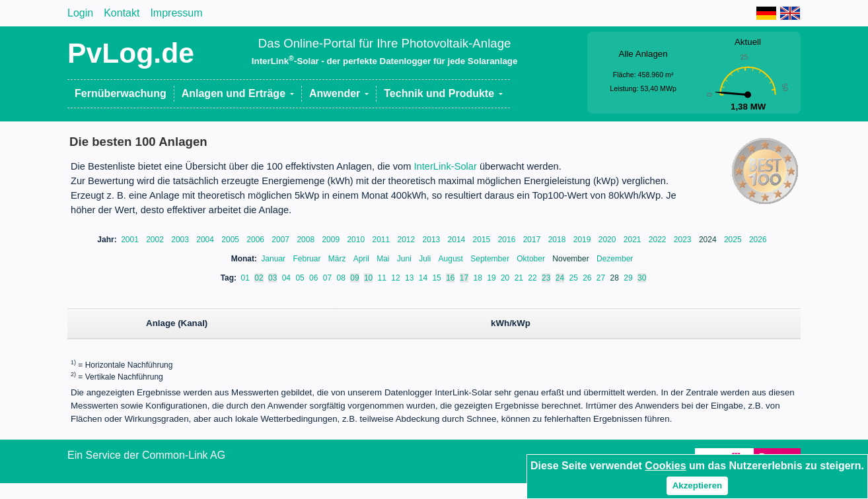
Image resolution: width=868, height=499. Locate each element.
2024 (709, 240)
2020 (608, 240)
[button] (238, 94)
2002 (156, 240)
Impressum (176, 13)
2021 (633, 240)
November (572, 259)
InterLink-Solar (446, 166)
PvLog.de (131, 53)
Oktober (532, 259)
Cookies (665, 466)
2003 (181, 240)
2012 (408, 240)
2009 (332, 240)
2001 (131, 240)
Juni (405, 259)
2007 (281, 240)
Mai (384, 259)
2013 (433, 240)
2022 (659, 240)
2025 (734, 240)
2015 (483, 240)
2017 (533, 240)
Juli (426, 259)
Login (80, 13)
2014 (458, 240)
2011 (382, 240)
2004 (206, 240)
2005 (231, 240)
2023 (684, 240)
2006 (256, 240)
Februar (307, 259)
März (338, 259)
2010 (357, 240)
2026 (758, 240)
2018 (558, 240)
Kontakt (122, 13)
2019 (583, 240)
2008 (307, 240)
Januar (274, 259)
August (452, 259)
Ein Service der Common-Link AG (146, 455)
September (491, 259)
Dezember (615, 259)
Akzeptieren (698, 485)
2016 (508, 240)
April (362, 259)
